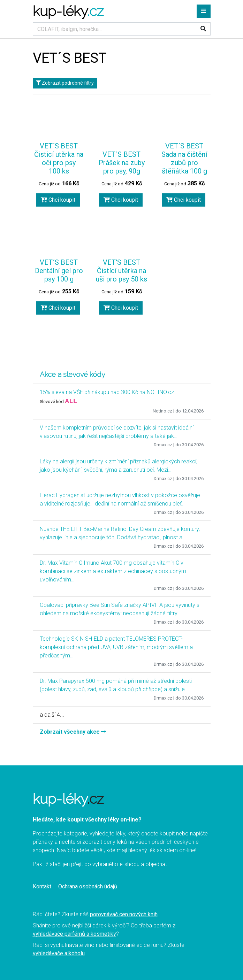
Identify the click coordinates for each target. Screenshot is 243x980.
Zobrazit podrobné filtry (65, 83)
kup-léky (68, 11)
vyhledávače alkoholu (59, 953)
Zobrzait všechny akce (73, 732)
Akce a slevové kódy (73, 375)
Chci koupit (58, 200)
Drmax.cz (163, 445)
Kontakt (42, 886)
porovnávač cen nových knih (124, 914)
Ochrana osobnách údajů (88, 886)
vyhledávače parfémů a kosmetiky (74, 934)
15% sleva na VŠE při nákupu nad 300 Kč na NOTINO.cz (107, 392)
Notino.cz (162, 411)
